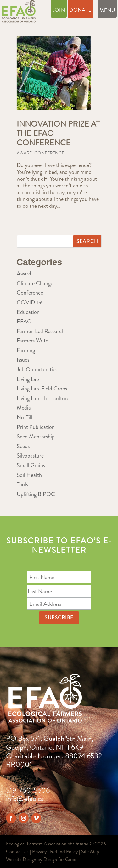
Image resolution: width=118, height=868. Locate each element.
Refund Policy (64, 852)
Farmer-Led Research (41, 331)
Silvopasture (30, 456)
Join (59, 11)
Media (24, 408)
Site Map (90, 852)
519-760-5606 (28, 790)
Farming (26, 350)
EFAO (24, 322)
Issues (23, 360)
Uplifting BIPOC (36, 494)
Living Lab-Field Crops (42, 389)
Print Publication (36, 427)
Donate (80, 11)
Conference (49, 153)
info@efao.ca (25, 799)
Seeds (23, 446)
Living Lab (28, 379)
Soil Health (29, 475)
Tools (22, 484)
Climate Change (35, 283)
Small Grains (31, 465)
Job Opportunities (37, 369)
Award (25, 153)
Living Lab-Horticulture (43, 398)
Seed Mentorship (36, 437)
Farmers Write (32, 341)
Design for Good (60, 859)
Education (28, 312)
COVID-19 (29, 302)
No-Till (25, 417)
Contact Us (17, 852)
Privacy (39, 852)
